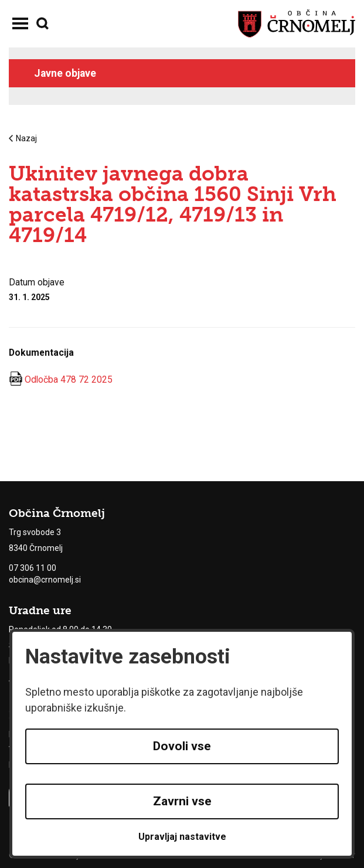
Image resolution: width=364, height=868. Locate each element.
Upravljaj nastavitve (182, 837)
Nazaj (23, 138)
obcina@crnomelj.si (45, 580)
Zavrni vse (182, 801)
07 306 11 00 (33, 568)
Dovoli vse (182, 746)
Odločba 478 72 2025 (69, 379)
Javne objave (65, 73)
